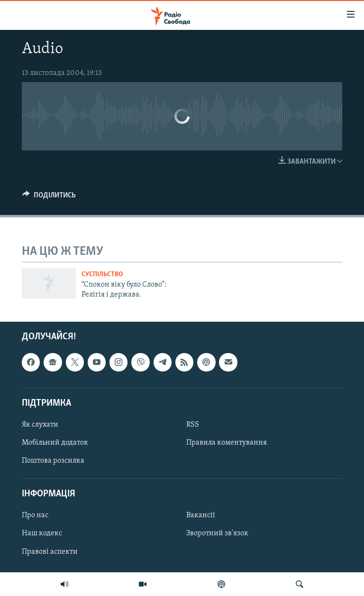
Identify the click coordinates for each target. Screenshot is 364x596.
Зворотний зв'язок (217, 533)
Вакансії (201, 515)
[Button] (49, 197)
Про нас (35, 515)
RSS (193, 425)
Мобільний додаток (55, 443)
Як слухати (40, 425)
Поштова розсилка (53, 461)
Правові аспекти (50, 552)
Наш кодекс (42, 533)
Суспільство (102, 275)
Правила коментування (227, 443)
